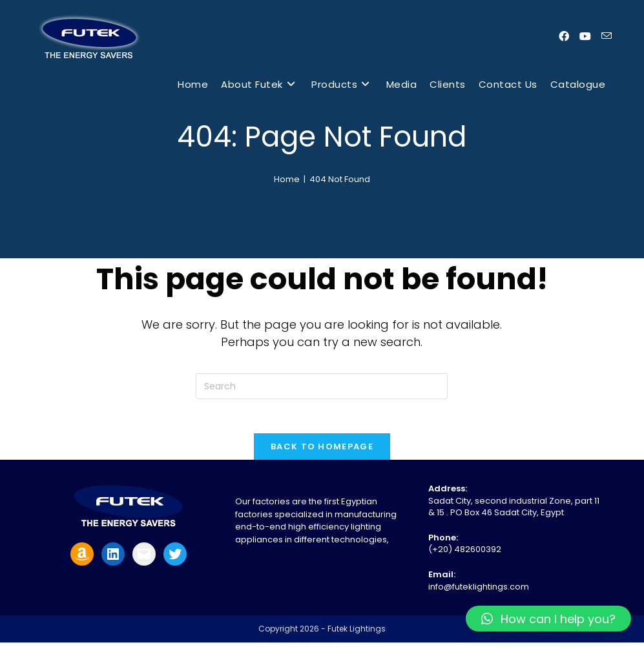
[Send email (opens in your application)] (607, 36)
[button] (548, 619)
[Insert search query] (322, 386)
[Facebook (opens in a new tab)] (564, 36)
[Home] (287, 179)
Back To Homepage (322, 451)
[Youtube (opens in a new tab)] (585, 36)
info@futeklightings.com (479, 591)
